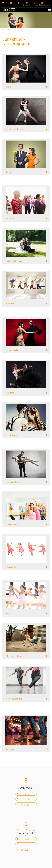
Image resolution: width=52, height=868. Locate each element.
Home (3, 29)
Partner (7, 3)
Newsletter (47, 3)
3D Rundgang (26, 805)
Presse (38, 3)
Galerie (30, 3)
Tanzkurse (9, 29)
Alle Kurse (26, 799)
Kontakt (22, 3)
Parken (14, 3)
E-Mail (26, 794)
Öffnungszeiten (46, 5)
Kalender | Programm (31, 5)
